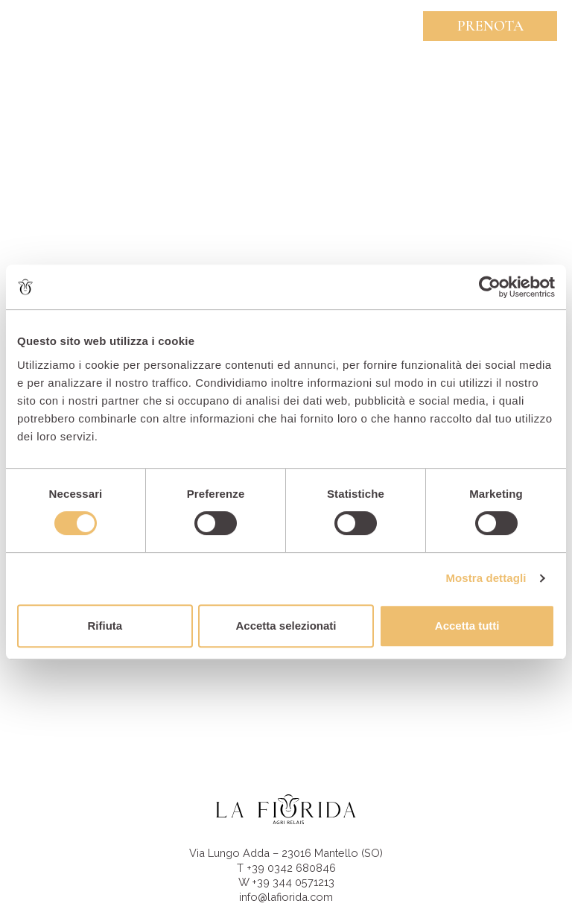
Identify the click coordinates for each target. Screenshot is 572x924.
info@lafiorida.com (286, 897)
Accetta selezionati (286, 626)
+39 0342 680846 (291, 868)
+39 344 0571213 (293, 882)
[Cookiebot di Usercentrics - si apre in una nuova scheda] (490, 287)
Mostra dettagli (486, 578)
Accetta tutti (467, 626)
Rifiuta (105, 626)
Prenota (490, 26)
